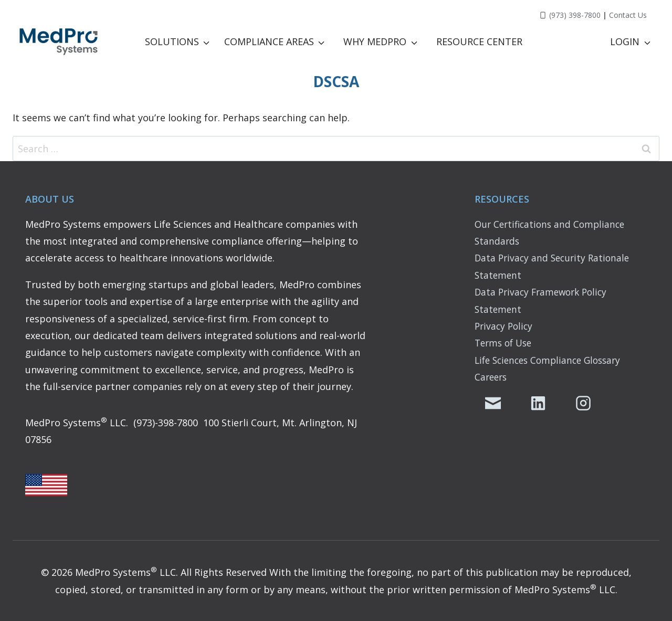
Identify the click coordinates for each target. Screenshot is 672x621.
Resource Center (479, 41)
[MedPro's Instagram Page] (583, 403)
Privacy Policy (505, 326)
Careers (492, 377)
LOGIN (625, 41)
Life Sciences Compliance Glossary (552, 360)
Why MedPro (375, 41)
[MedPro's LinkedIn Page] (538, 403)
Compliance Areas (269, 41)
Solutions (172, 41)
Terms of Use (505, 343)
